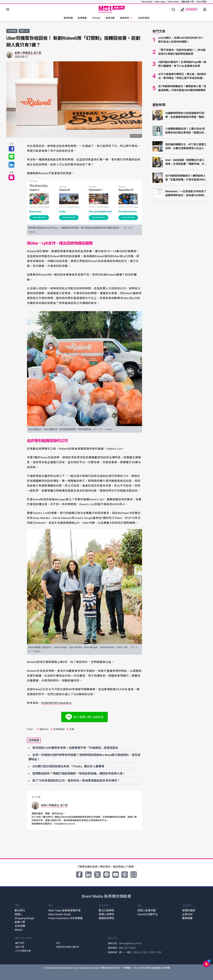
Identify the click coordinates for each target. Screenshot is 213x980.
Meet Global (147, 2)
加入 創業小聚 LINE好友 (85, 717)
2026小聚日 (202, 2)
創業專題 (82, 18)
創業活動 (110, 18)
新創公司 (24, 31)
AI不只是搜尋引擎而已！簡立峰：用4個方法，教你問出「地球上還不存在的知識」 (182, 76)
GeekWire (65, 703)
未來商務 (20, 926)
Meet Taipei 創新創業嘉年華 (64, 910)
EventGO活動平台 (148, 914)
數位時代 (20, 910)
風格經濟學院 (106, 918)
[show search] (173, 10)
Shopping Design (24, 918)
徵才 (59, 943)
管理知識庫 (189, 910)
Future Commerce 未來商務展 (65, 918)
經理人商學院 (106, 914)
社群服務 (12, 31)
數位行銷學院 (106, 910)
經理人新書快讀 (147, 910)
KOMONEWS (50, 703)
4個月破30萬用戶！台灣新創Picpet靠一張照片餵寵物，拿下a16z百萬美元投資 (182, 64)
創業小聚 (20, 922)
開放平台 (42, 729)
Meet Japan (160, 2)
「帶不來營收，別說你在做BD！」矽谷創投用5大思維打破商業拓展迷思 (182, 52)
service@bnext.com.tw (130, 943)
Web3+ (19, 930)
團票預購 (187, 918)
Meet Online (174, 2)
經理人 (19, 914)
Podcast (96, 18)
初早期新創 (57, 729)
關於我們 (20, 943)
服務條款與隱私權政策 (68, 947)
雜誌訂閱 (20, 947)
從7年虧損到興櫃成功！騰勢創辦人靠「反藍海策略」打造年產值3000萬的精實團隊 (182, 88)
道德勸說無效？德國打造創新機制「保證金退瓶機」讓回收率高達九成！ (79, 773)
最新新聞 (68, 18)
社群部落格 (144, 18)
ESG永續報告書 (23, 951)
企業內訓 (187, 914)
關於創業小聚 (188, 2)
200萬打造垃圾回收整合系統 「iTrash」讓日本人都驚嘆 (68, 766)
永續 (70, 729)
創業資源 (126, 18)
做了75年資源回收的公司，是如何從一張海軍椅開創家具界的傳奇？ (76, 781)
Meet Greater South (59, 914)
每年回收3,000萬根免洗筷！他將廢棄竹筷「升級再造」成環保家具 (75, 748)
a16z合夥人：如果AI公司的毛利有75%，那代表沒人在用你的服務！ (181, 40)
